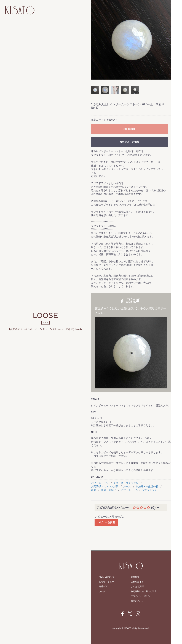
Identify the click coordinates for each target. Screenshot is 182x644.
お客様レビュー (106, 582)
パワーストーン (100, 483)
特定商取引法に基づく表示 (144, 591)
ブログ (102, 591)
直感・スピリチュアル (126, 483)
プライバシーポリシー (141, 596)
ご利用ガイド (137, 582)
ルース (127, 486)
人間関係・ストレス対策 (105, 486)
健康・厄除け (108, 490)
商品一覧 (103, 586)
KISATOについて (107, 577)
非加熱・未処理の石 (147, 486)
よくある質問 (137, 586)
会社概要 (135, 577)
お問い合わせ (137, 601)
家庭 (93, 490)
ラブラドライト (151, 490)
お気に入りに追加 (129, 142)
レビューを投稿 (106, 522)
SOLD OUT (129, 129)
